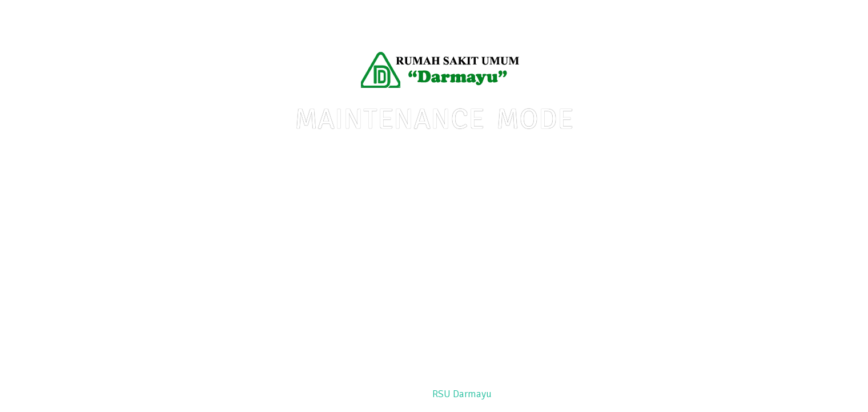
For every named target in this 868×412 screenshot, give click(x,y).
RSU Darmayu (462, 394)
